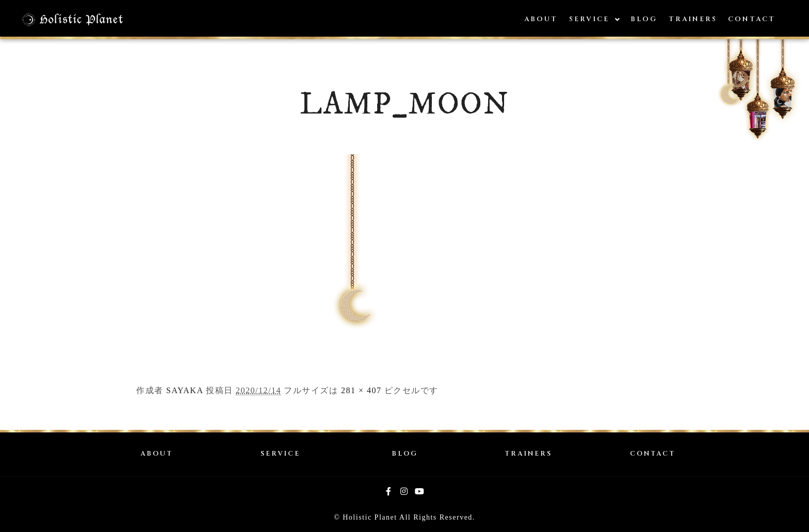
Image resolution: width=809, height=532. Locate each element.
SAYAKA (185, 390)
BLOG (405, 454)
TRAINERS (528, 454)
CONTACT (653, 454)
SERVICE (280, 454)
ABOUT (157, 454)
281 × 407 (361, 390)
